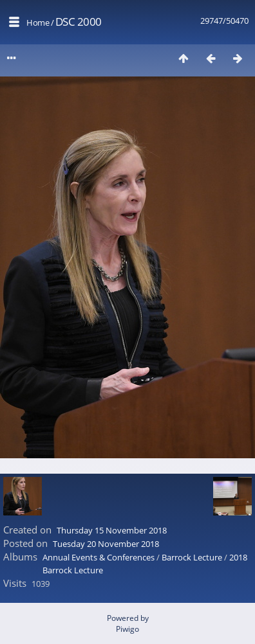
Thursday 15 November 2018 (112, 530)
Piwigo (127, 629)
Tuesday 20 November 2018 (106, 544)
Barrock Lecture (192, 557)
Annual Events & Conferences (99, 557)
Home (38, 22)
